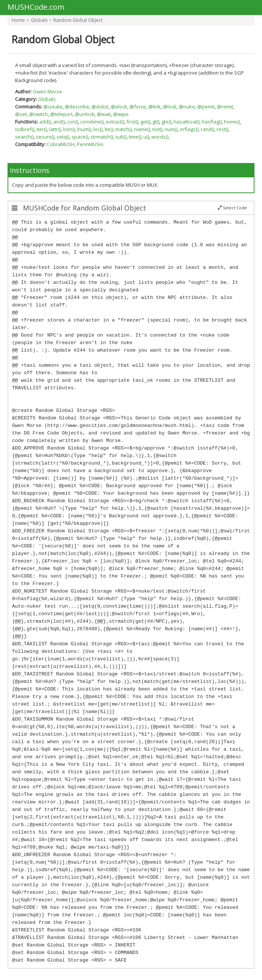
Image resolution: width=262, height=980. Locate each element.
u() (146, 137)
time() (135, 137)
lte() (109, 129)
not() (157, 129)
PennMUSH (90, 144)
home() (232, 122)
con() (72, 122)
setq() (63, 137)
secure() (45, 137)
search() (24, 137)
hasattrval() (187, 122)
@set (21, 114)
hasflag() (212, 122)
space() (80, 137)
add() (45, 122)
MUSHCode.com (36, 8)
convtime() (92, 122)
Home (18, 20)
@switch (38, 114)
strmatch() (102, 137)
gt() (156, 122)
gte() (166, 122)
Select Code (232, 208)
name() (142, 129)
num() (171, 129)
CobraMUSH (61, 144)
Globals (39, 20)
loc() (98, 129)
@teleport (61, 114)
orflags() (189, 129)
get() (145, 122)
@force (138, 107)
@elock (119, 107)
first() (132, 122)
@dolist (100, 107)
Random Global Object (78, 20)
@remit (225, 107)
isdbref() (25, 129)
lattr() (55, 129)
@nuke (187, 107)
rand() (207, 129)
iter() (42, 129)
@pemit (206, 107)
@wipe (121, 114)
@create (53, 107)
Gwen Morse (47, 91)
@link (155, 107)
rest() (222, 129)
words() (160, 137)
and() (59, 122)
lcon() (69, 129)
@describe (77, 107)
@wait (104, 114)
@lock (170, 107)
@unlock (85, 114)
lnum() (84, 129)
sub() (121, 137)
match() (123, 129)
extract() (115, 122)
